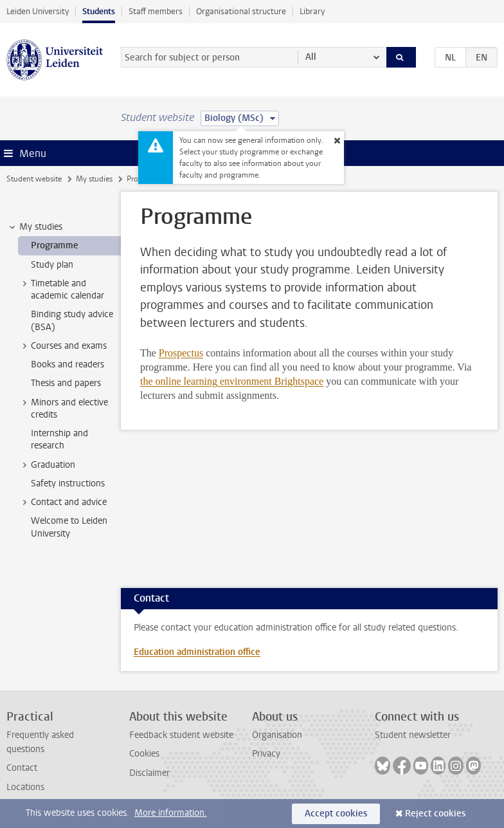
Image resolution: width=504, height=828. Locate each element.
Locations (25, 787)
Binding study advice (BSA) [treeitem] (72, 320)
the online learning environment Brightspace (232, 381)
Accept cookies (336, 814)
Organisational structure (241, 11)
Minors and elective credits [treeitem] (63, 409)
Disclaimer (149, 773)
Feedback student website (181, 735)
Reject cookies (435, 814)
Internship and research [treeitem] (59, 439)
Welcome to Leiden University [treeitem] (69, 527)
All (311, 57)
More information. (171, 813)
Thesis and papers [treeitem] (66, 383)
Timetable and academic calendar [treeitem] (61, 290)
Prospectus (181, 353)
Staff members (156, 11)
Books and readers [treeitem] (67, 364)
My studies (94, 179)
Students (99, 11)
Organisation (277, 735)
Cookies (144, 754)
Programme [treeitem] (55, 245)
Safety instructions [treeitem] (68, 483)
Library (312, 11)
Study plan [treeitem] (52, 265)
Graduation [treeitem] (47, 465)
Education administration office (197, 652)
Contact (22, 768)
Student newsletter (413, 735)
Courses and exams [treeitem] (63, 346)
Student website (34, 179)
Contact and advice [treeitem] (63, 502)
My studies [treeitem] (35, 227)
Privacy (266, 754)
